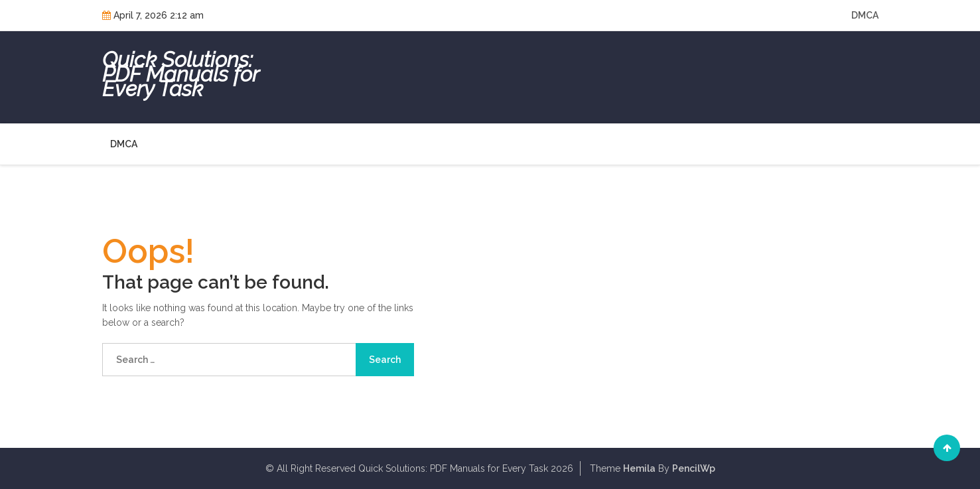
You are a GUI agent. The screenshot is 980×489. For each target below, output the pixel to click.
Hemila (639, 468)
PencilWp (694, 468)
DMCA (865, 15)
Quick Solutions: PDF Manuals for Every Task (180, 74)
